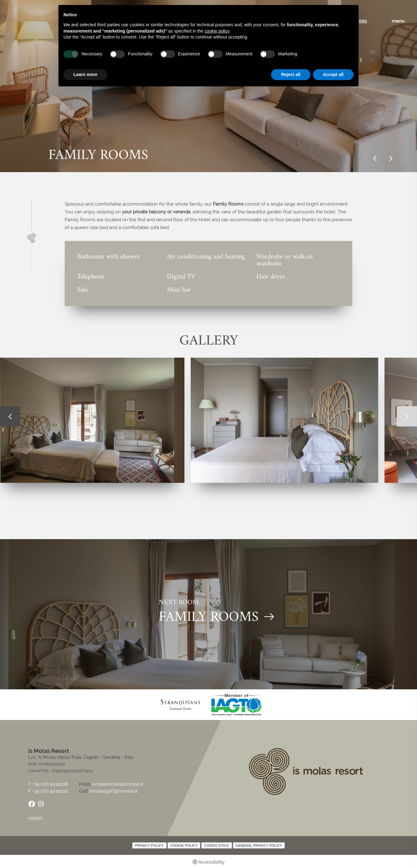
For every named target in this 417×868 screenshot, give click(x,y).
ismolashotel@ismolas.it (118, 784)
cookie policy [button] (217, 31)
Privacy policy (149, 845)
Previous (375, 158)
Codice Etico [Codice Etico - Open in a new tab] (216, 845)
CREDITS (35, 818)
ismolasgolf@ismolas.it (113, 791)
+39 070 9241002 (50, 791)
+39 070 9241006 (51, 784)
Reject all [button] (291, 74)
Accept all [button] (333, 74)
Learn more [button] (85, 74)
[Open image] (284, 420)
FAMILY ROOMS (209, 618)
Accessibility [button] (212, 862)
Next (391, 158)
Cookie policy (184, 845)
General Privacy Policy (259, 845)
